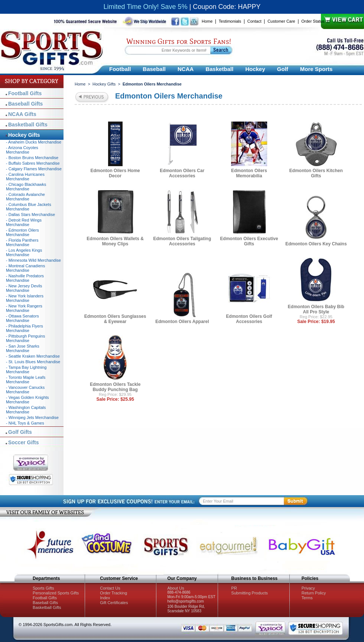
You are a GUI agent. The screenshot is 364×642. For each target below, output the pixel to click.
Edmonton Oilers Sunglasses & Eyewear (115, 319)
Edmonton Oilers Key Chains (316, 244)
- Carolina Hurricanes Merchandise (25, 177)
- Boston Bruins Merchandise (32, 158)
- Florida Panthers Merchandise (22, 242)
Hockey (255, 69)
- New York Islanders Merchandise (25, 298)
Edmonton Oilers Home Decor (115, 173)
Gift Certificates (114, 603)
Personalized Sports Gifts (56, 593)
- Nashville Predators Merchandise (25, 278)
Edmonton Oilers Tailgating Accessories (182, 241)
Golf (283, 69)
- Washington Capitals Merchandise (26, 410)
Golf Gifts (20, 432)
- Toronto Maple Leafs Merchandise (26, 380)
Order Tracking (113, 593)
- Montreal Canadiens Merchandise (25, 268)
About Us (175, 588)
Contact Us (110, 588)
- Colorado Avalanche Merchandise (25, 197)
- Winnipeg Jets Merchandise (32, 417)
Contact (254, 21)
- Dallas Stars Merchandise (30, 214)
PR (234, 588)
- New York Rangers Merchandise (24, 308)
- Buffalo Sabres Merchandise (33, 163)
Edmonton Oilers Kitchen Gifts (316, 173)
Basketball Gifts (28, 125)
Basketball (219, 69)
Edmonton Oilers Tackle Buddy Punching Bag (115, 387)
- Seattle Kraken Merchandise (33, 356)
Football (120, 69)
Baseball (154, 69)
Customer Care (281, 21)
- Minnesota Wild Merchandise (33, 260)
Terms (307, 598)
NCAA (186, 69)
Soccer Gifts (23, 442)
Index (105, 598)
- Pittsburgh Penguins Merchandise (25, 338)
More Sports (316, 69)
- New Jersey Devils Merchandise (24, 288)
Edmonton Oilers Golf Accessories (249, 319)
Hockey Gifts (104, 84)
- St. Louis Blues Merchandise (33, 362)
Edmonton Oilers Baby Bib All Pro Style (316, 309)
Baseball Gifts (25, 104)
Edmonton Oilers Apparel (182, 322)
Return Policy (314, 593)
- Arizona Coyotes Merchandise (22, 150)
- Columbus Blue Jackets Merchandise (29, 207)
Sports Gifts (43, 588)
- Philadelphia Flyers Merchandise (25, 328)
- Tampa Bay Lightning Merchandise (26, 370)
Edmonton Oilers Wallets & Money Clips (115, 241)
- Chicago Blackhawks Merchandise (26, 187)
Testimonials (230, 21)
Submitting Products (250, 593)
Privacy (308, 588)
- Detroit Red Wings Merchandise (24, 222)
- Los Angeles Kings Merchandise (24, 252)
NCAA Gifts (22, 114)
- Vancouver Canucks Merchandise (25, 390)
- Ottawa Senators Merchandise (22, 318)
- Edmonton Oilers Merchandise (22, 232)
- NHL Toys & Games (25, 423)
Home (207, 21)
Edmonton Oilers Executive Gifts (249, 241)
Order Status (313, 21)
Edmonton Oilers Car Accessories (182, 173)
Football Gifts (25, 93)
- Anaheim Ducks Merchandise (34, 142)
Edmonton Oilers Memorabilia (249, 173)
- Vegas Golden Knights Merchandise (27, 400)
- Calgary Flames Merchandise (34, 169)
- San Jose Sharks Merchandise (23, 348)
